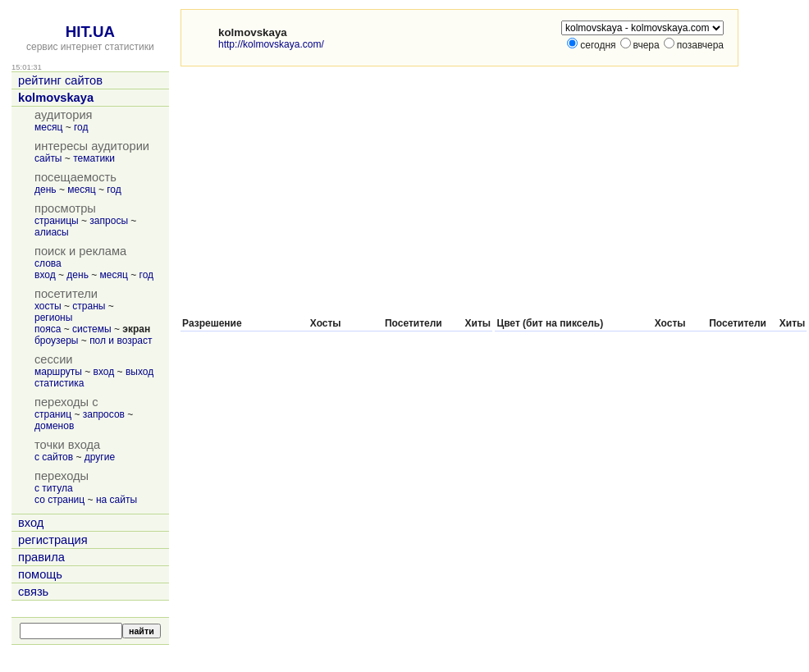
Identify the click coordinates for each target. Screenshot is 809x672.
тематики (94, 158)
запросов (104, 414)
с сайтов (54, 457)
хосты (48, 306)
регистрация (53, 540)
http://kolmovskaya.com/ (271, 44)
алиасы (52, 232)
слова (48, 263)
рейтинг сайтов (60, 80)
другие (100, 457)
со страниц (59, 500)
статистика (59, 383)
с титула (54, 488)
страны (89, 306)
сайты (48, 158)
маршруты (58, 372)
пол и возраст (121, 341)
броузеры (56, 341)
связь (33, 592)
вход (45, 275)
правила (41, 557)
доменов (54, 426)
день (46, 190)
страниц (53, 414)
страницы (57, 221)
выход (139, 372)
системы (92, 329)
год (81, 127)
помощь (40, 574)
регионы (53, 318)
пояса (48, 329)
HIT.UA (90, 32)
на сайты (117, 500)
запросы (109, 221)
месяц (48, 127)
